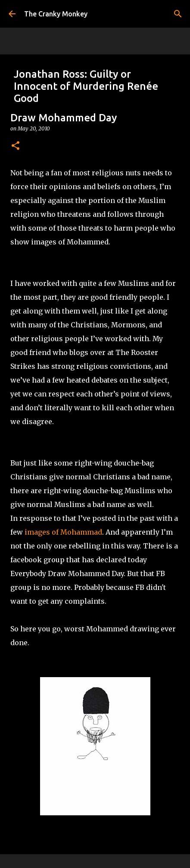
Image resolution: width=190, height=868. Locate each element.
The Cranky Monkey (56, 14)
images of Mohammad (63, 532)
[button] (16, 146)
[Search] (178, 14)
